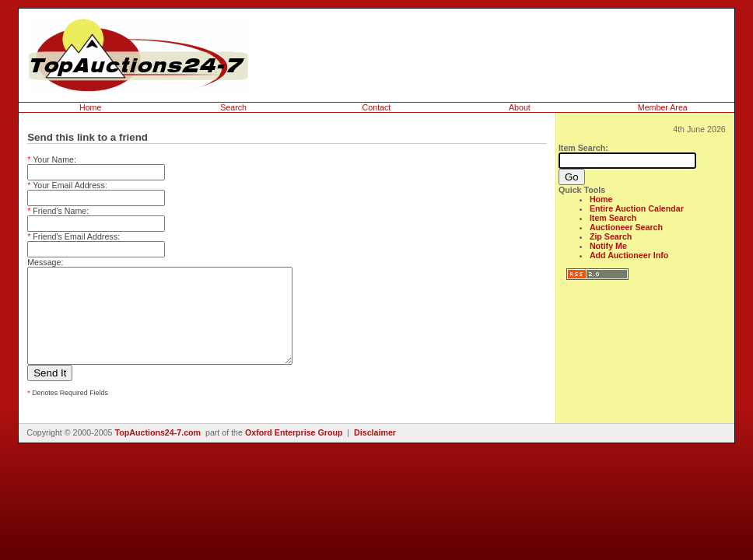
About (520, 107)
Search (233, 107)
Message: (45, 262)
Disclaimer (375, 451)
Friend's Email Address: (74, 236)
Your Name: (52, 159)
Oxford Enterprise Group (294, 451)
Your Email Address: (67, 185)
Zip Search (611, 236)
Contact (377, 107)
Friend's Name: (58, 211)
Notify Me (608, 246)
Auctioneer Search (626, 227)
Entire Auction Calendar (637, 208)
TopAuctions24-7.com (158, 451)
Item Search (613, 218)
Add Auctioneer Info (629, 255)
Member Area (663, 107)
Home (90, 107)
